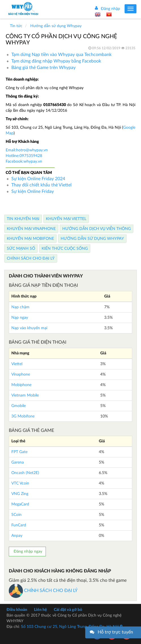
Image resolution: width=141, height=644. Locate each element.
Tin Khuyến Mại (23, 219)
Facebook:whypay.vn (24, 161)
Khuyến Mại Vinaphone (31, 229)
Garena (18, 462)
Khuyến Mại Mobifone (30, 239)
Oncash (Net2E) (25, 473)
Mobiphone (21, 385)
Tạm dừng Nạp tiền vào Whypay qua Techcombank (61, 55)
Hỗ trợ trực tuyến (115, 632)
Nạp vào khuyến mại (29, 328)
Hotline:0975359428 (24, 156)
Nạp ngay (20, 318)
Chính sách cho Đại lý (31, 259)
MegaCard (20, 504)
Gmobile (19, 406)
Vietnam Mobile (25, 395)
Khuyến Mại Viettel (66, 219)
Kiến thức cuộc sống (65, 249)
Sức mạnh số (21, 249)
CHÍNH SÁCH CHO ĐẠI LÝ (43, 591)
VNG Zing (20, 494)
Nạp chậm (20, 307)
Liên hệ (40, 610)
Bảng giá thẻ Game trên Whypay (43, 68)
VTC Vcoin (20, 483)
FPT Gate (19, 452)
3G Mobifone (23, 416)
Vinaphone (21, 374)
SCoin (16, 515)
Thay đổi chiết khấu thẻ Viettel (41, 185)
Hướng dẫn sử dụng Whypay (92, 239)
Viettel (17, 364)
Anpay (17, 536)
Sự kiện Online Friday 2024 (38, 179)
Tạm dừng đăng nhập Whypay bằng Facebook (56, 61)
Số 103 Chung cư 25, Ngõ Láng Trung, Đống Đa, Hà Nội (72, 627)
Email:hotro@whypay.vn (27, 150)
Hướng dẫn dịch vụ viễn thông (97, 229)
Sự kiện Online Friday (33, 191)
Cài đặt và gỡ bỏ (68, 610)
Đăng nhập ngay (27, 552)
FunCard (19, 525)
